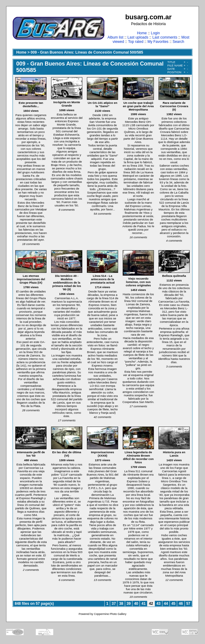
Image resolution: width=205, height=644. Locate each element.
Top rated (136, 42)
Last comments (165, 37)
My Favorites (158, 42)
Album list (115, 37)
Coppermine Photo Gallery (110, 614)
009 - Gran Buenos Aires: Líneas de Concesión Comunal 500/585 (87, 52)
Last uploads (138, 37)
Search (178, 42)
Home (142, 33)
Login (155, 33)
